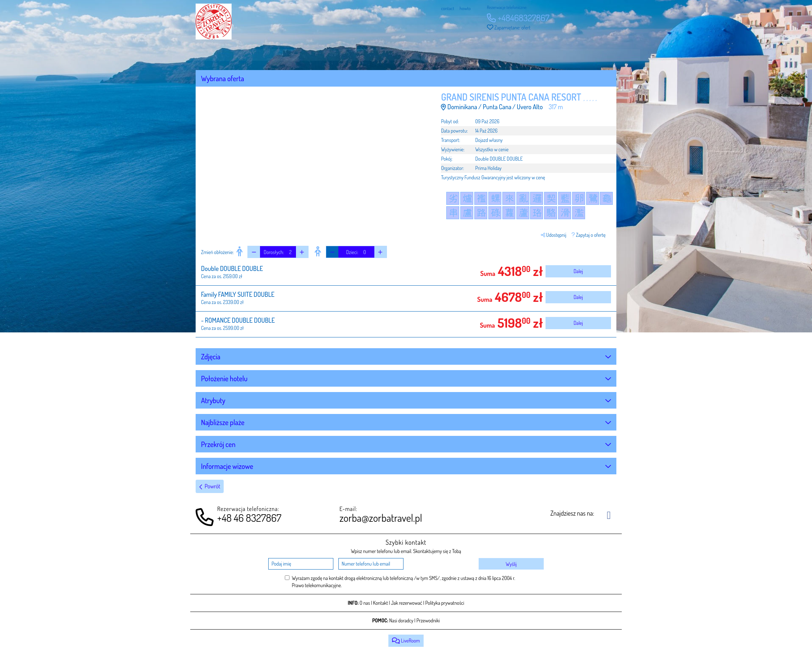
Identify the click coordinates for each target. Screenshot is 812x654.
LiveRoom (406, 641)
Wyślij (511, 564)
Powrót (210, 486)
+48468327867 (518, 18)
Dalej (578, 271)
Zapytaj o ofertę (589, 235)
